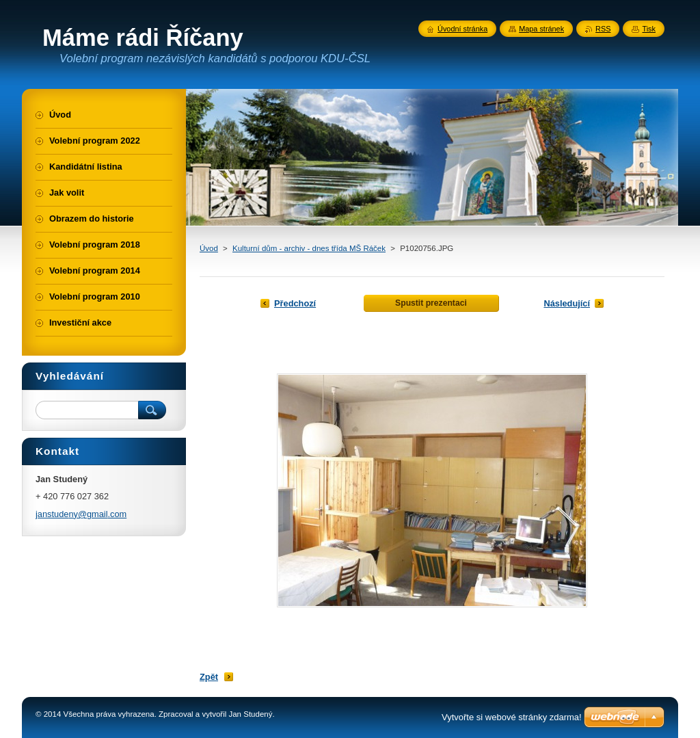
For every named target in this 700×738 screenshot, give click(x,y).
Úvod (209, 248)
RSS (603, 29)
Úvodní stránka (462, 29)
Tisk (649, 29)
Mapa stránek (541, 29)
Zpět (209, 677)
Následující (567, 303)
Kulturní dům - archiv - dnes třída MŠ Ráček (309, 248)
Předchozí (295, 303)
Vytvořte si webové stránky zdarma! (512, 717)
